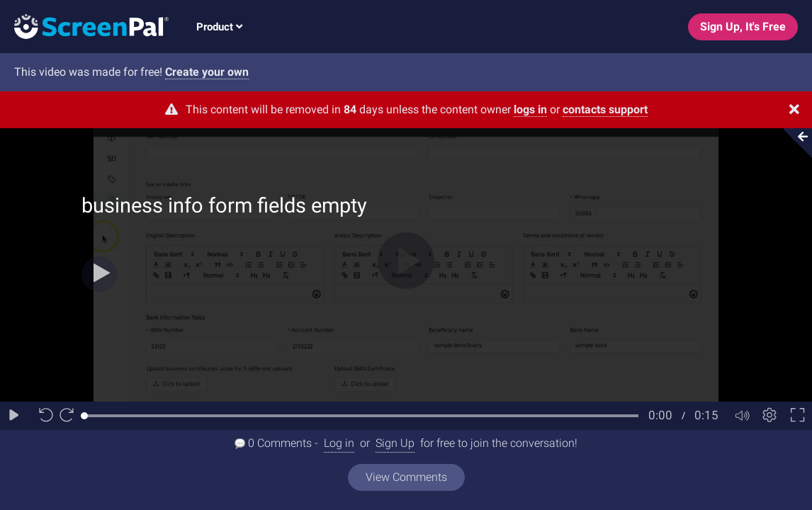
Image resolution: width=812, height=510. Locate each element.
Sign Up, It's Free (743, 27)
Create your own (207, 72)
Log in (339, 443)
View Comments (406, 477)
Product (219, 27)
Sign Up (395, 443)
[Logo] (84, 26)
